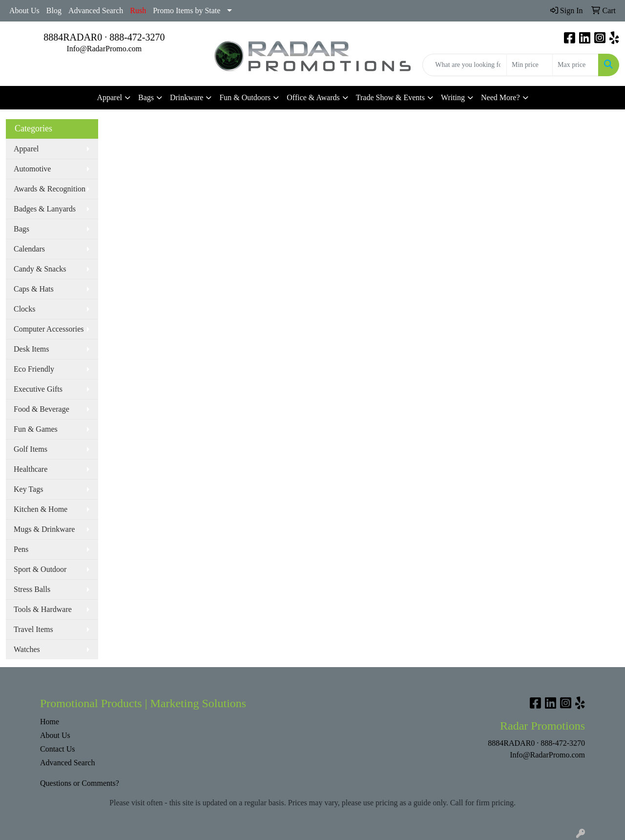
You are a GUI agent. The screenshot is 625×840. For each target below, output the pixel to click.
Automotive (32, 169)
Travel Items (33, 629)
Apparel (109, 97)
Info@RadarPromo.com (104, 49)
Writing (453, 97)
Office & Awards (313, 97)
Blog (54, 10)
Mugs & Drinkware (44, 529)
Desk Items (31, 349)
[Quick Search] (465, 65)
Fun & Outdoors (245, 97)
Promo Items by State (187, 10)
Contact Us (58, 749)
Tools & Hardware (43, 609)
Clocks (24, 309)
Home (50, 722)
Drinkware (187, 97)
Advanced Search (96, 10)
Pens (21, 549)
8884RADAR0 (73, 37)
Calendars (29, 249)
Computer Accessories (49, 329)
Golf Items (31, 449)
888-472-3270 (137, 37)
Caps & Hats (34, 289)
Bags (146, 97)
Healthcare (31, 469)
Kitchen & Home (41, 509)
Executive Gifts (38, 389)
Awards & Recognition (50, 189)
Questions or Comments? (80, 783)
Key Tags (28, 489)
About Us (24, 10)
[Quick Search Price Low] (530, 65)
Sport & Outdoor (40, 569)
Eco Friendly (34, 369)
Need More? (500, 97)
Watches (27, 649)
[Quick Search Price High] (575, 65)
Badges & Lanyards (45, 209)
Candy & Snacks (40, 269)
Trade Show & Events (390, 97)
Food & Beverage (42, 409)
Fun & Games (36, 429)
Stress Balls (32, 589)
